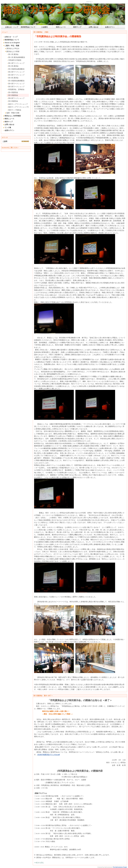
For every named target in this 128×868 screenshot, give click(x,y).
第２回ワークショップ (16, 72)
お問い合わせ (94, 27)
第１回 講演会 (13, 54)
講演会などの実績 (12, 51)
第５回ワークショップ (16, 87)
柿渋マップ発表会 (14, 110)
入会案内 (44, 27)
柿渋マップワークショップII (18, 107)
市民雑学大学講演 (14, 60)
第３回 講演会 (13, 78)
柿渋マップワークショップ (17, 104)
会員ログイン (110, 27)
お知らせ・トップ (12, 27)
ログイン (90, 2)
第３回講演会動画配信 (16, 81)
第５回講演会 (12, 95)
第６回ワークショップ (16, 98)
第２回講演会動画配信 (16, 69)
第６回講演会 (12, 101)
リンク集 (7, 127)
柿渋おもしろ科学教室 (12, 116)
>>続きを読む (39, 863)
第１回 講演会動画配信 (16, 57)
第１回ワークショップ (16, 63)
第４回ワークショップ (16, 84)
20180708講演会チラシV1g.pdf (49, 755)
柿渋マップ (77, 27)
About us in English (11, 43)
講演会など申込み (12, 48)
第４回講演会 (12, 92)
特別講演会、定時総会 (16, 89)
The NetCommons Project (120, 867)
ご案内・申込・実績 (11, 46)
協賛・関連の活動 (12, 113)
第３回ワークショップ (16, 75)
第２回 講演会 (13, 66)
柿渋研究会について (28, 27)
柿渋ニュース (61, 27)
